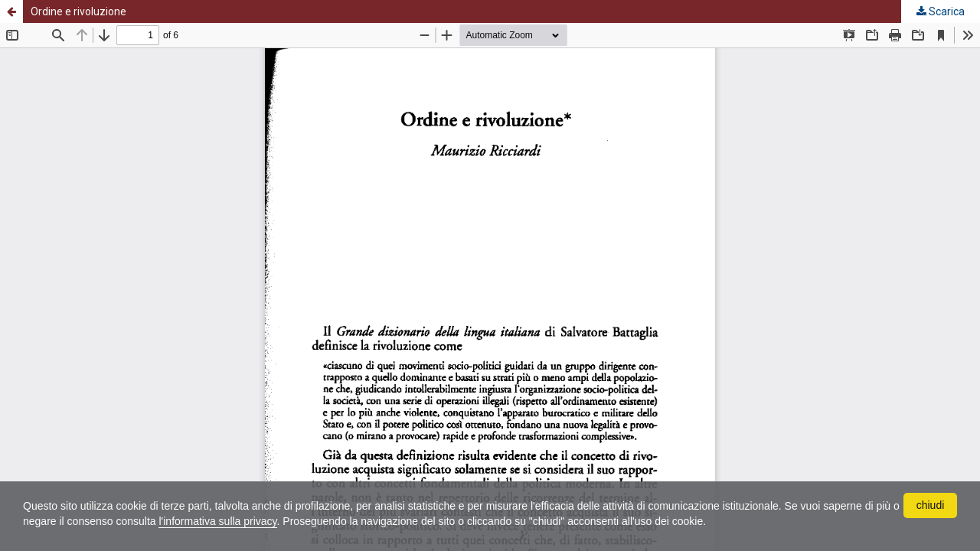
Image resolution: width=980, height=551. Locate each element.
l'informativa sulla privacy (217, 521)
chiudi (931, 505)
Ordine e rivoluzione (78, 11)
